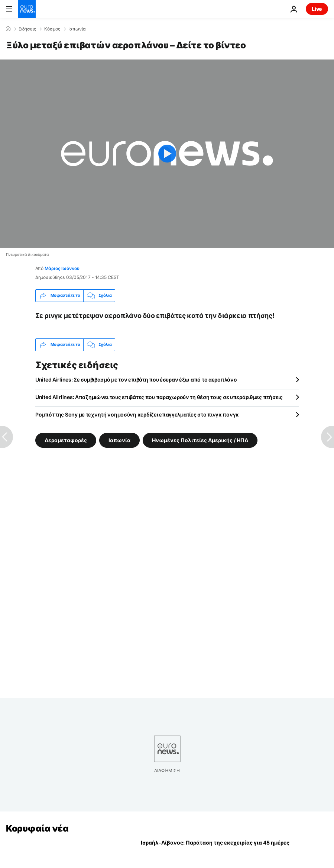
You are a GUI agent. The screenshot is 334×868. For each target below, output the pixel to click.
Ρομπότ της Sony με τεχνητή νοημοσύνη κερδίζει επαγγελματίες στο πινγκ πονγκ (137, 414)
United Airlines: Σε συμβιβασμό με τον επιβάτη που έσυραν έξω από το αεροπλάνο (136, 380)
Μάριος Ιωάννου (62, 268)
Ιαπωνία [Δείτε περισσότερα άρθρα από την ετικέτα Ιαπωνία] (119, 440)
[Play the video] (167, 154)
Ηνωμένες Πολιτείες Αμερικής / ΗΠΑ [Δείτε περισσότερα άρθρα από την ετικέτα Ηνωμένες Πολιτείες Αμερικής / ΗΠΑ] (200, 440)
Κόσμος (52, 29)
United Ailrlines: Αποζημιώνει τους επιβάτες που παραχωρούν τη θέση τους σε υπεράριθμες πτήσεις (159, 397)
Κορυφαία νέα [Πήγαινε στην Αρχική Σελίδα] (37, 828)
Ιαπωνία (77, 29)
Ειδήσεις (27, 29)
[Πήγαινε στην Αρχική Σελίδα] (27, 9)
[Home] (8, 29)
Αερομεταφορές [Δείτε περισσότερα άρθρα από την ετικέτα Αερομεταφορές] (66, 440)
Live (317, 9)
